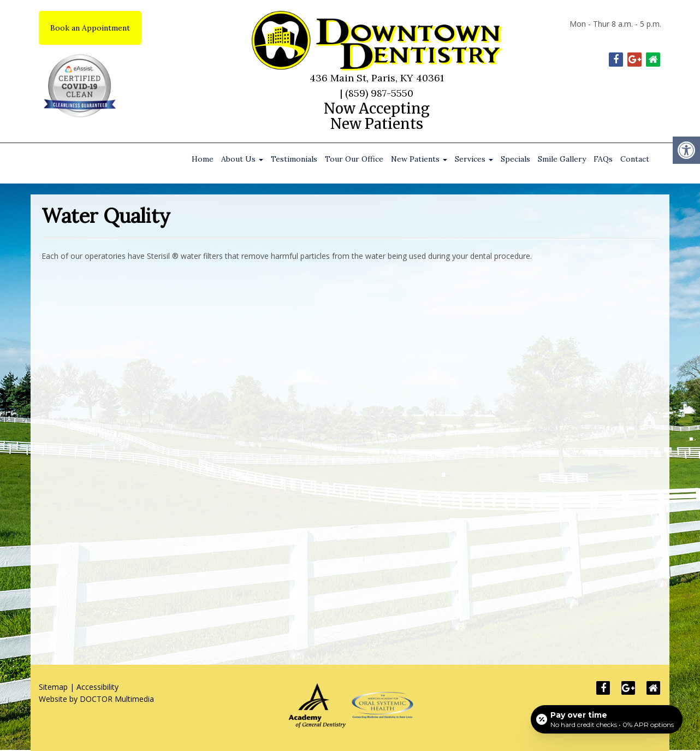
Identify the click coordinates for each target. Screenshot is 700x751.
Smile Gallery (562, 159)
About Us (242, 159)
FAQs (603, 159)
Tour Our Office (354, 159)
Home (203, 159)
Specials (515, 159)
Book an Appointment (90, 28)
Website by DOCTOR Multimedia (96, 699)
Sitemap (53, 687)
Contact (635, 159)
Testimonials (294, 159)
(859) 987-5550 (379, 93)
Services (474, 159)
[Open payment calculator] (607, 719)
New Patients (419, 159)
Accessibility (97, 687)
